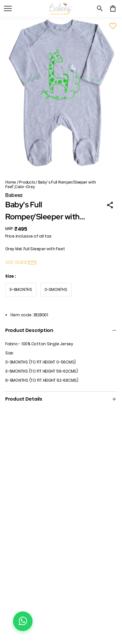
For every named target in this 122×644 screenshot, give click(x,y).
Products (27, 182)
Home (11, 182)
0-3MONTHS (56, 289)
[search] (100, 8)
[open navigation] (8, 8)
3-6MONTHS (21, 289)
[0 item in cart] (113, 8)
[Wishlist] (113, 26)
